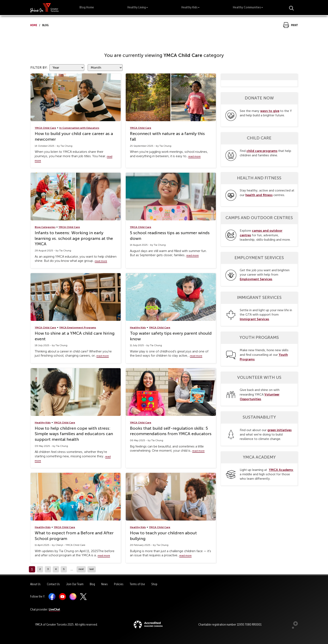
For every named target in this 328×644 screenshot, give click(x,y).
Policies (119, 584)
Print (291, 25)
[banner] (44, 7)
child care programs (262, 151)
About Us (35, 584)
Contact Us (53, 584)
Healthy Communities (248, 7)
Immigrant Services (254, 319)
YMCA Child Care (45, 128)
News (104, 584)
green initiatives (279, 430)
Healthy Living (138, 7)
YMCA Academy (281, 470)
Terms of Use (137, 584)
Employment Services (256, 279)
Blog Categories (45, 227)
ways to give (270, 111)
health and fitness (259, 195)
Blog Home (87, 7)
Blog (92, 584)
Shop (154, 584)
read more (194, 156)
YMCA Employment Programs (78, 328)
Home (34, 25)
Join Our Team (75, 584)
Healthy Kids (190, 7)
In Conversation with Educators (79, 128)
